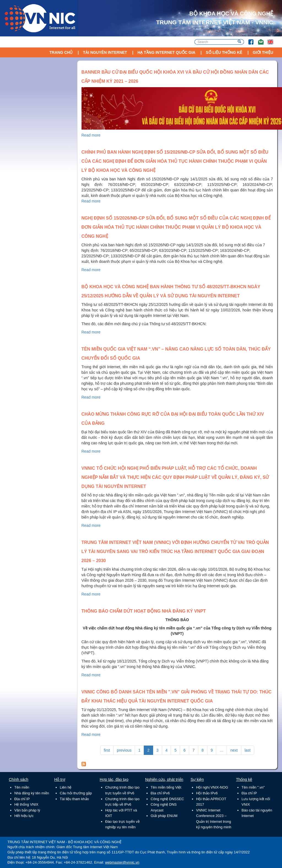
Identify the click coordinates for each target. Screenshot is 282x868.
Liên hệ (66, 787)
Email (258, 39)
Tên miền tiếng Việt (166, 787)
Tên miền (22, 787)
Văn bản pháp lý (27, 810)
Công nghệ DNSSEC (167, 799)
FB (248, 39)
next (234, 750)
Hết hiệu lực (24, 816)
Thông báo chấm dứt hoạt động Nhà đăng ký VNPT (144, 611)
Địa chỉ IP (22, 799)
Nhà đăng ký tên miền (32, 793)
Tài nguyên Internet (105, 52)
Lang (268, 39)
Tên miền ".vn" (253, 787)
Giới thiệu (263, 52)
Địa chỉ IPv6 (160, 793)
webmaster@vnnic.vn (122, 862)
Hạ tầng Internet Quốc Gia (166, 52)
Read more (91, 135)
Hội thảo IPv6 (207, 793)
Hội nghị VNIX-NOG (212, 787)
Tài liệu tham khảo (74, 799)
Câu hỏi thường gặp (76, 793)
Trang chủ (61, 52)
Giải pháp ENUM (164, 816)
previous (124, 750)
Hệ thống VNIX (26, 804)
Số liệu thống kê (224, 52)
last (248, 750)
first (107, 750)
